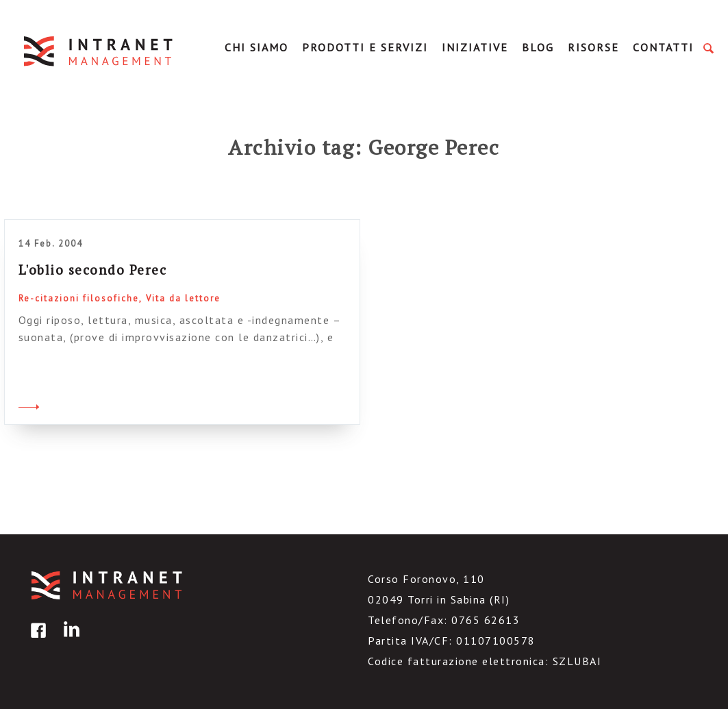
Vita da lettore (183, 298)
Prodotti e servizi (365, 47)
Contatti (663, 47)
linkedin (69, 640)
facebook (36, 640)
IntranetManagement (99, 51)
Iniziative (475, 47)
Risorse (593, 47)
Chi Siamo (256, 47)
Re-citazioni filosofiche (79, 298)
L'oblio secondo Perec (93, 270)
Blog (538, 47)
